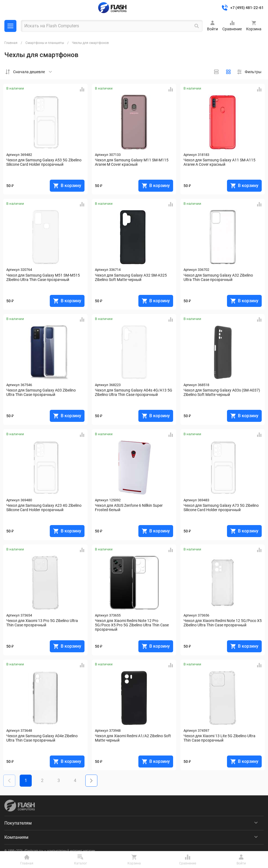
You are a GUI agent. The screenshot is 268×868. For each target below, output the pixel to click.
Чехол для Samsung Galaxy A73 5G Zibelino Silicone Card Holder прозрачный (222, 508)
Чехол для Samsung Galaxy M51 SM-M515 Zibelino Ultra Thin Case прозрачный (43, 277)
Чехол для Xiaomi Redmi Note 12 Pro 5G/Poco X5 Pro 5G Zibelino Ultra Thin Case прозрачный (132, 625)
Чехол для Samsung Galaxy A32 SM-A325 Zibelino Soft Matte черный (131, 277)
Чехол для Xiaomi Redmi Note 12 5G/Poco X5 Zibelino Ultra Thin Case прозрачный (223, 623)
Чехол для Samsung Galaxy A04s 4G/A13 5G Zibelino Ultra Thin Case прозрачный (134, 392)
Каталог (10, 26)
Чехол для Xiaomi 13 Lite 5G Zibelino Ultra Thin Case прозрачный (220, 738)
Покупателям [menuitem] (18, 823)
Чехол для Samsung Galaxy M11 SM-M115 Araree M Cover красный (132, 162)
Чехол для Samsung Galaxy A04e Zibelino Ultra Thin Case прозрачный (42, 738)
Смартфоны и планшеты (45, 43)
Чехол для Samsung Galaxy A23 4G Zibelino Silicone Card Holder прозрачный (44, 508)
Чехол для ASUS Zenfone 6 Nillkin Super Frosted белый (129, 508)
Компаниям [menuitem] (16, 837)
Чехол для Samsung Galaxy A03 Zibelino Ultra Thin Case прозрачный (41, 392)
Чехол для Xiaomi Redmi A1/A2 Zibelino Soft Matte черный (133, 738)
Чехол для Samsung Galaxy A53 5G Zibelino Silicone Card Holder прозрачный (44, 162)
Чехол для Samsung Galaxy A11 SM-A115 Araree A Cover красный (220, 162)
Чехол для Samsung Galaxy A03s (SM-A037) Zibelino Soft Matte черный (222, 392)
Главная (11, 43)
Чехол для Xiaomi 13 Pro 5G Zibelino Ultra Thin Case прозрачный (43, 623)
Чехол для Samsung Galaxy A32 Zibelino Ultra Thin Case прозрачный (219, 277)
